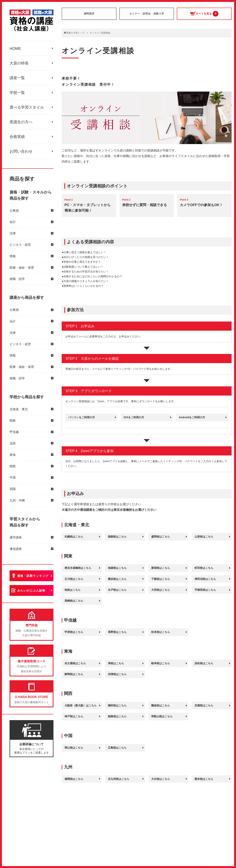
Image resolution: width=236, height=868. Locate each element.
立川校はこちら (74, 579)
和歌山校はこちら (162, 716)
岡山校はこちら (74, 748)
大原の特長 (19, 63)
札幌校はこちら (74, 537)
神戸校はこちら (74, 716)
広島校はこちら (117, 748)
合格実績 (17, 137)
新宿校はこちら (161, 568)
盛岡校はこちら (161, 537)
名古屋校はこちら (75, 663)
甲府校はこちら (74, 632)
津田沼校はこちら (205, 579)
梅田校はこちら (117, 705)
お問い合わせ (21, 151)
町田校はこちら (204, 568)
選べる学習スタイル (27, 107)
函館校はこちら (117, 537)
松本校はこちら (161, 632)
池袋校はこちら (117, 568)
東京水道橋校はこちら (78, 568)
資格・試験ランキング (33, 576)
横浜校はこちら (117, 579)
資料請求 (89, 14)
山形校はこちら (204, 537)
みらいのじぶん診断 (31, 591)
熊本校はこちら (204, 779)
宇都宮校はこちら (205, 590)
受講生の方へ (21, 122)
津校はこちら (116, 663)
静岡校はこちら (74, 674)
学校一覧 (17, 93)
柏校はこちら (73, 590)
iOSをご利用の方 (134, 417)
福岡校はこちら (74, 779)
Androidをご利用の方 (192, 417)
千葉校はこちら (161, 579)
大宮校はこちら (161, 590)
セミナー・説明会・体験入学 (147, 14)
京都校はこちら (204, 705)
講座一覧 (17, 78)
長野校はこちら (117, 632)
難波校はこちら (161, 705)
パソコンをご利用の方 (82, 417)
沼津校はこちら (117, 674)
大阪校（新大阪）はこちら (81, 705)
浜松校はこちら (204, 663)
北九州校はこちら (119, 779)
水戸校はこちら (117, 590)
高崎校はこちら (74, 601)
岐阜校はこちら (161, 663)
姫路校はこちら (117, 716)
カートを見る (204, 14)
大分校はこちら (161, 779)
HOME (15, 48)
